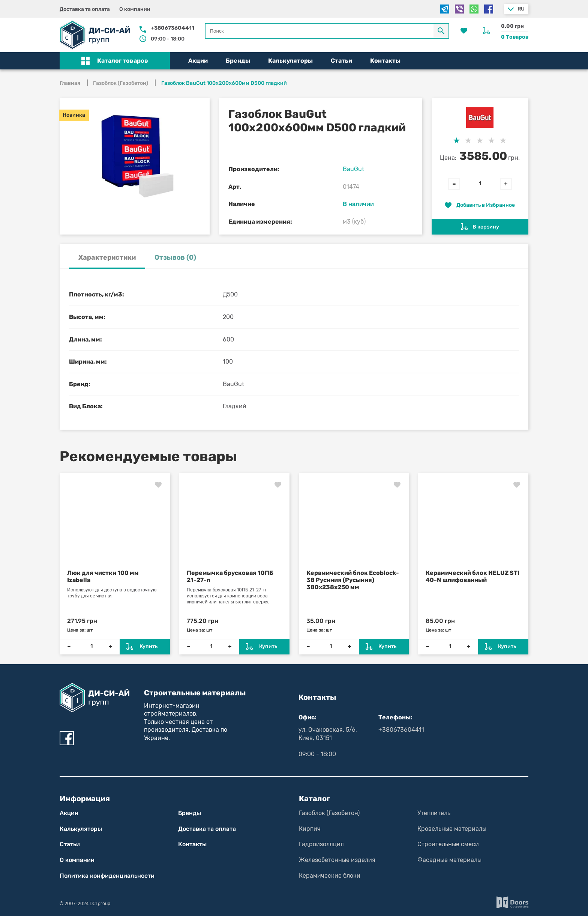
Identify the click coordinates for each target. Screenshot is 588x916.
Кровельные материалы (452, 829)
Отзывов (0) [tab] (175, 257)
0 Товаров (515, 37)
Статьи (341, 61)
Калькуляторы (290, 61)
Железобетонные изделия (337, 860)
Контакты (385, 61)
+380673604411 (172, 28)
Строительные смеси (448, 844)
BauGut (353, 169)
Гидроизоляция (321, 844)
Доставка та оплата (85, 9)
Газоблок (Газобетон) (329, 813)
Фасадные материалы (449, 860)
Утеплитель (434, 813)
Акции (198, 61)
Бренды (238, 61)
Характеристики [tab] (107, 257)
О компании (135, 9)
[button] (115, 61)
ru (521, 9)
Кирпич (310, 829)
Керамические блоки (330, 876)
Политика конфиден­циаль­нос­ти (107, 876)
